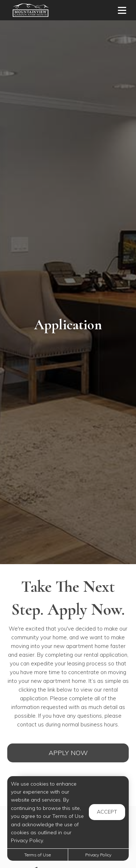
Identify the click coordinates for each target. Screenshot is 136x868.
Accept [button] (107, 812)
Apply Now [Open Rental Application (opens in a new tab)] (68, 753)
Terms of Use (38, 855)
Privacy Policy (98, 855)
